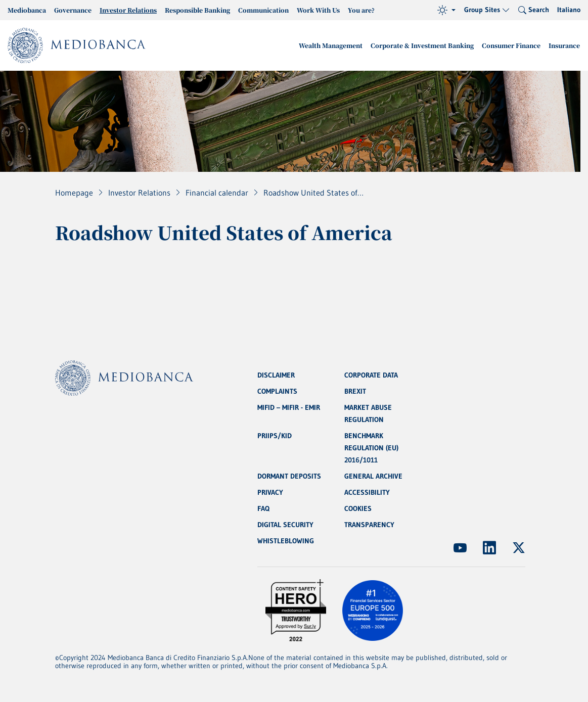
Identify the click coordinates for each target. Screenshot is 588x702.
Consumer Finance (511, 45)
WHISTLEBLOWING (286, 541)
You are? (361, 10)
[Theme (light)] (446, 10)
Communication (263, 10)
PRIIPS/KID (275, 436)
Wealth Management (331, 45)
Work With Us (318, 10)
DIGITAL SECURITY (285, 525)
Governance (73, 10)
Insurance (564, 45)
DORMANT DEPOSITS (289, 476)
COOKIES (358, 508)
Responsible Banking (197, 10)
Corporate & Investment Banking (422, 45)
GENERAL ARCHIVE (373, 476)
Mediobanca (27, 10)
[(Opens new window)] (460, 548)
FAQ (263, 508)
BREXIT (355, 391)
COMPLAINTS (277, 391)
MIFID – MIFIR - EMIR (289, 407)
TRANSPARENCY (369, 525)
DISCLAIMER (276, 375)
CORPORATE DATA (371, 375)
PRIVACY (270, 492)
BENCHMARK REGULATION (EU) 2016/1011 (371, 448)
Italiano (569, 10)
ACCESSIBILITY (367, 492)
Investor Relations (128, 10)
